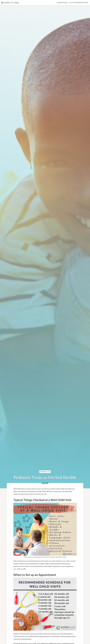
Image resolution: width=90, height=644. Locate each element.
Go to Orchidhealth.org (79, 3)
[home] (10, 3)
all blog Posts (62, 3)
